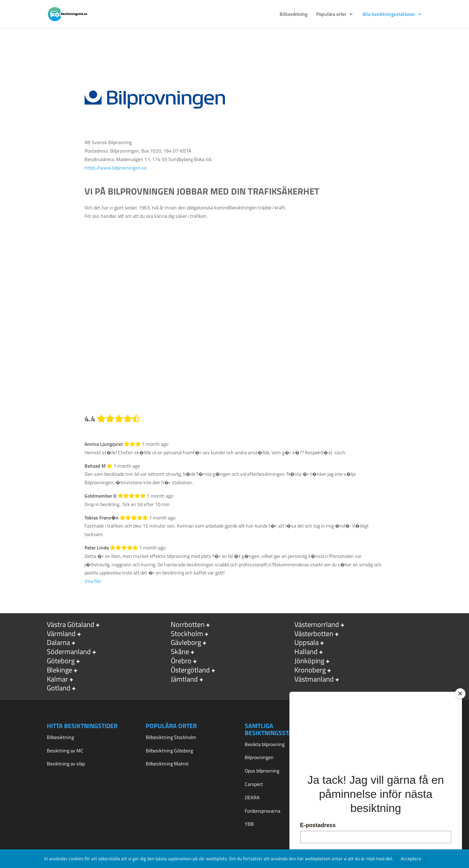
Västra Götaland (71, 624)
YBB (249, 824)
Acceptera (411, 858)
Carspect (254, 784)
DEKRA (252, 797)
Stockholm (187, 633)
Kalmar (57, 679)
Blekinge (60, 670)
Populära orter (331, 15)
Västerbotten (314, 633)
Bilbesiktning (293, 15)
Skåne (180, 651)
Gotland (59, 688)
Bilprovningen (259, 757)
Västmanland (314, 679)
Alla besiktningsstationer (389, 15)
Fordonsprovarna (262, 811)
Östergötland (190, 670)
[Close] (460, 694)
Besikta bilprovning (265, 744)
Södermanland (69, 651)
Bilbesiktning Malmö (167, 764)
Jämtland (184, 679)
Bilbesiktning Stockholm (171, 737)
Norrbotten (188, 624)
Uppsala (307, 642)
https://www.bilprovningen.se (115, 168)
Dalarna (58, 642)
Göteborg (61, 661)
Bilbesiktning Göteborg (169, 750)
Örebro (181, 661)
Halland (306, 651)
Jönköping (309, 661)
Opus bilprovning (262, 771)
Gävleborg (186, 642)
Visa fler (93, 581)
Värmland (61, 633)
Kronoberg (310, 670)
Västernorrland (317, 624)
